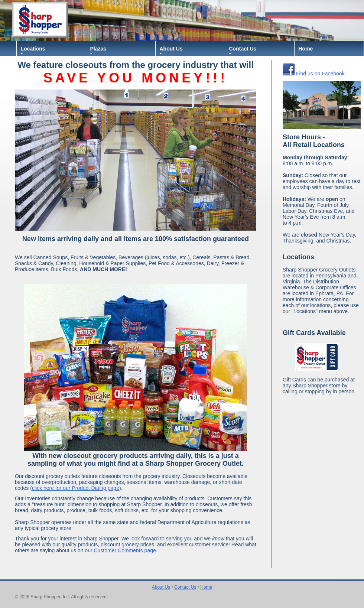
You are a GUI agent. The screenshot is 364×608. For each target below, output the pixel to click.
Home (306, 49)
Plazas (98, 49)
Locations (33, 49)
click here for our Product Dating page (76, 488)
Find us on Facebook (320, 74)
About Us (171, 49)
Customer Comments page (125, 550)
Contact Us (243, 49)
